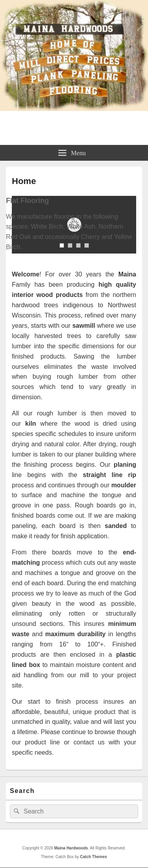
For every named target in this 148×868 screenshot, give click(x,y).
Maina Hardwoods (74, 124)
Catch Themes (94, 857)
